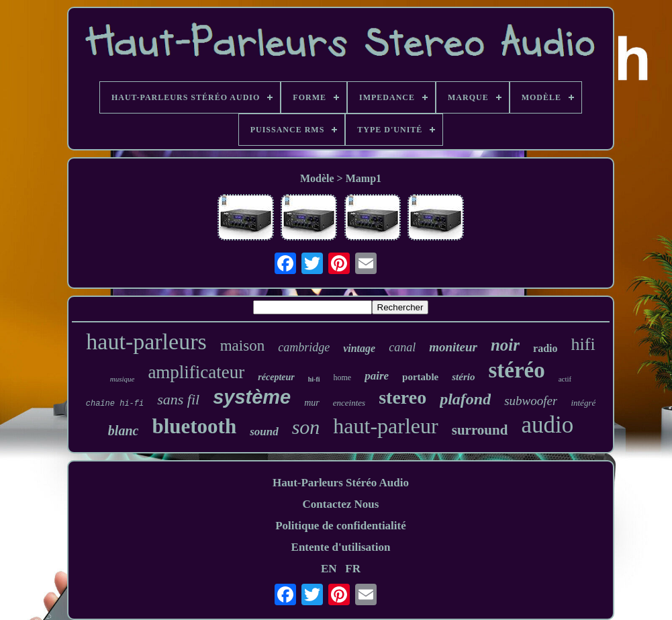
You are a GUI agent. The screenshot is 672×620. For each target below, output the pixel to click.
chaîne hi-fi (115, 404)
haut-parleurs (146, 342)
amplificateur (196, 372)
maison (242, 346)
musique (123, 379)
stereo (402, 397)
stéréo (516, 370)
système (252, 397)
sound (264, 432)
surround (480, 430)
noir (505, 345)
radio (545, 348)
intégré (583, 403)
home (343, 378)
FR (353, 569)
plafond (465, 399)
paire (377, 376)
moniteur (453, 347)
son (306, 427)
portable (420, 377)
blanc (124, 431)
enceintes (349, 403)
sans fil (178, 399)
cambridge (304, 347)
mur (312, 403)
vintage (359, 348)
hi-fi (314, 379)
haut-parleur (385, 426)
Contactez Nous (341, 504)
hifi (583, 344)
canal (402, 347)
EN (329, 569)
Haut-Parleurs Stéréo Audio (341, 483)
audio (547, 425)
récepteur (276, 377)
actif (565, 379)
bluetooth (194, 426)
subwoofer (531, 401)
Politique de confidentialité (341, 526)
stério (463, 377)
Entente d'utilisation (341, 547)
